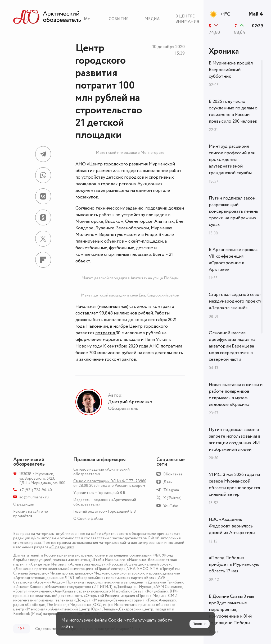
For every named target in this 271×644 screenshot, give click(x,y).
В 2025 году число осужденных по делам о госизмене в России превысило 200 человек (233, 111)
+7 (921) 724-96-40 (36, 490)
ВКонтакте (173, 474)
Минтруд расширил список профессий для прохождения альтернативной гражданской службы (232, 160)
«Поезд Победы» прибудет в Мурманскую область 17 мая (234, 564)
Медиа (152, 19)
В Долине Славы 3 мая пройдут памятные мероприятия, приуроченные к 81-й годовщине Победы (231, 610)
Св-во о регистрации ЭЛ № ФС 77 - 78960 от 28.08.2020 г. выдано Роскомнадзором (110, 483)
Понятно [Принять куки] (200, 624)
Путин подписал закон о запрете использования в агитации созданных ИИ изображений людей (235, 440)
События (119, 19)
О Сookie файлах (88, 519)
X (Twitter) (172, 498)
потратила (171, 346)
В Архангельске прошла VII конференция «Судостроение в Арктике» (233, 260)
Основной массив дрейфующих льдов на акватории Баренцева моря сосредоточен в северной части (232, 346)
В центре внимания (187, 19)
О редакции (24, 504)
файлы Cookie (108, 620)
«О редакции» (62, 547)
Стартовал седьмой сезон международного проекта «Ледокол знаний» (236, 301)
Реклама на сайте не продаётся (31, 514)
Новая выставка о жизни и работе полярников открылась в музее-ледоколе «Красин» (236, 395)
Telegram (171, 490)
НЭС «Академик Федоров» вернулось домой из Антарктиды (232, 526)
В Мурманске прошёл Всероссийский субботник (231, 70)
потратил (106, 333)
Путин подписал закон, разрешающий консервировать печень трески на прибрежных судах (233, 211)
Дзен (168, 482)
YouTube (171, 506)
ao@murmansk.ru (34, 497)
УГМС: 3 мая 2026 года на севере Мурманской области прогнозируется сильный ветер (234, 485)
